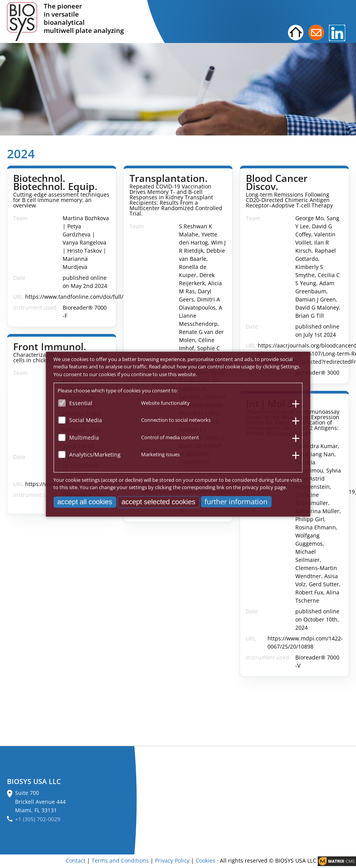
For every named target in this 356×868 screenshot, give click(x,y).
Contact (76, 860)
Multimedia (84, 437)
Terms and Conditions (120, 860)
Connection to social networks (176, 420)
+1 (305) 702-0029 (38, 819)
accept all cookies (85, 502)
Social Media (86, 420)
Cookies (205, 860)
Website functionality (165, 402)
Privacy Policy (172, 860)
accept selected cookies (158, 502)
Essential (81, 403)
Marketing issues (160, 454)
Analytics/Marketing (95, 455)
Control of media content (170, 437)
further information (236, 501)
